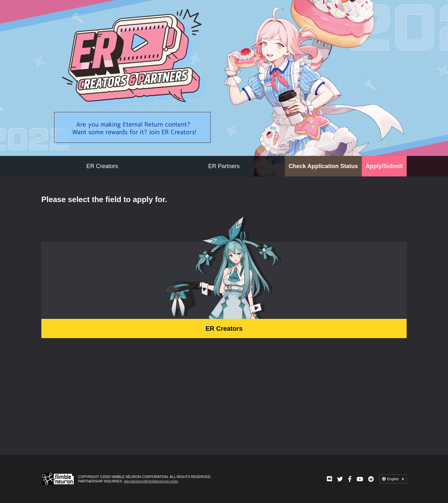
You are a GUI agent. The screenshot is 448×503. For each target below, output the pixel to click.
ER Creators (102, 166)
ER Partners (224, 166)
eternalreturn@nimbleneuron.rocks (151, 481)
